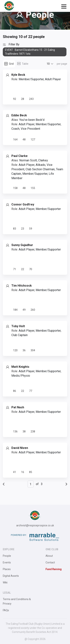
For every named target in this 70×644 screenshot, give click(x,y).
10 (48, 64)
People (7, 556)
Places (7, 569)
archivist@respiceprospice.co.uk (35, 525)
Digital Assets (11, 576)
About (49, 556)
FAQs (6, 610)
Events (7, 562)
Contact (50, 562)
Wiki (5, 582)
